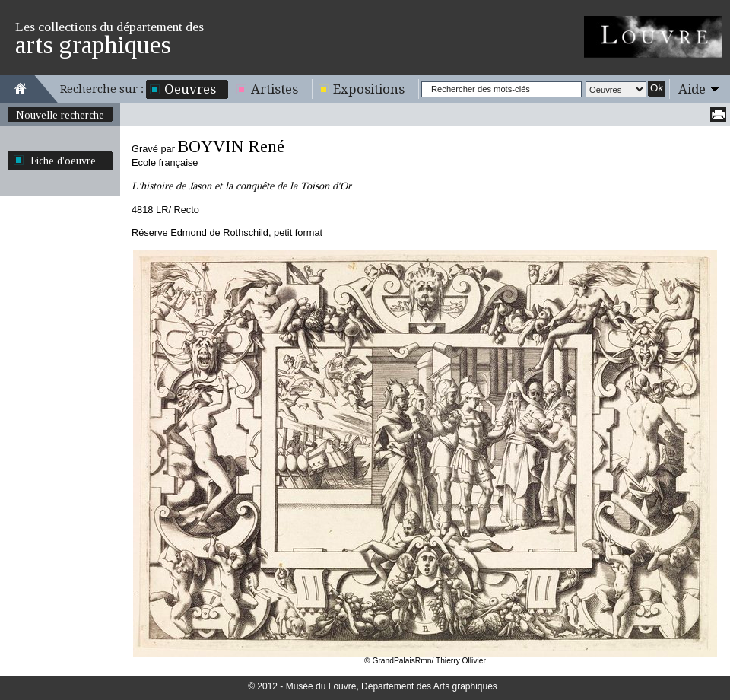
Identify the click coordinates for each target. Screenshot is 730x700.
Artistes (275, 89)
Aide (692, 89)
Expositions (369, 89)
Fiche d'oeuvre (63, 161)
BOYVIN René (231, 146)
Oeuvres (190, 89)
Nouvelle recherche (60, 115)
